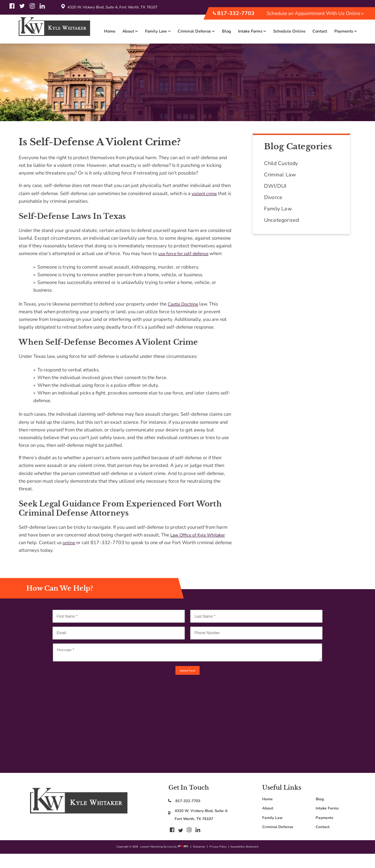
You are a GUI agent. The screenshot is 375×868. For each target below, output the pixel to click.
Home (110, 31)
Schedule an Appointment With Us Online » (315, 13)
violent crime (205, 194)
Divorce (273, 197)
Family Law (158, 31)
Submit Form (188, 676)
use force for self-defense (185, 254)
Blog (227, 31)
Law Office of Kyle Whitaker (200, 535)
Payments (346, 31)
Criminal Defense (196, 31)
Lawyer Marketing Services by (161, 860)
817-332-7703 (233, 13)
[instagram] (33, 9)
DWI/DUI (275, 186)
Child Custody (281, 163)
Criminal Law (280, 175)
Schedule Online (289, 31)
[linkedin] (42, 9)
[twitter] (23, 9)
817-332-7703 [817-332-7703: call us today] (191, 813)
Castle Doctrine (184, 304)
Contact (320, 31)
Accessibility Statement (256, 860)
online (69, 543)
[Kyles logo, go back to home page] (79, 824)
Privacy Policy (224, 860)
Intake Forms (252, 31)
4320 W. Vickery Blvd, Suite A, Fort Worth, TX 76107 (108, 7)
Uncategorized (282, 220)
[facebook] (12, 9)
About (130, 31)
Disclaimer (201, 860)
